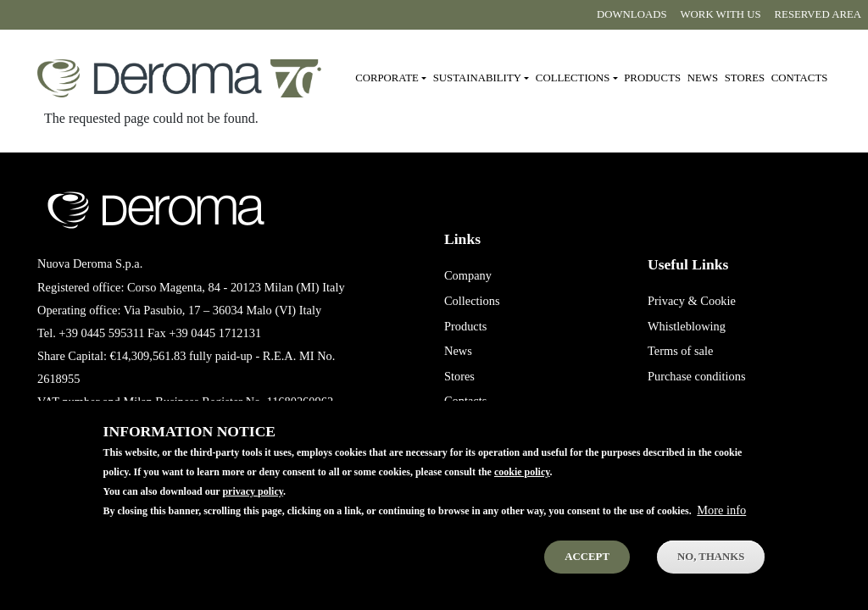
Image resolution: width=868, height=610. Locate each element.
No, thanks (711, 574)
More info (721, 528)
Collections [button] (573, 78)
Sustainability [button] (477, 78)
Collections (472, 301)
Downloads (632, 14)
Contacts (800, 78)
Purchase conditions (697, 376)
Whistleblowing (687, 326)
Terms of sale (680, 351)
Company (468, 275)
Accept (587, 574)
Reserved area (818, 14)
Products (652, 78)
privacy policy (253, 509)
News (703, 78)
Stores (745, 78)
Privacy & (673, 301)
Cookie (718, 301)
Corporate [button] (387, 78)
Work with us (721, 14)
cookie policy (522, 490)
